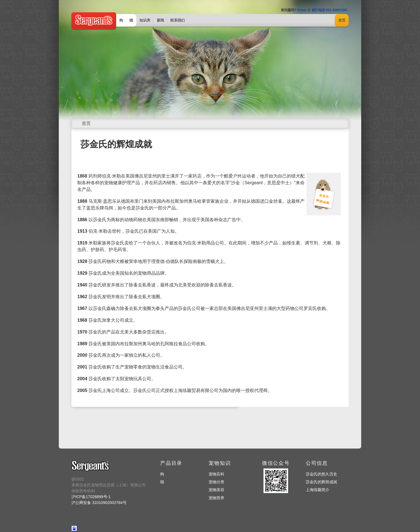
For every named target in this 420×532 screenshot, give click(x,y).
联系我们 (178, 20)
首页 (342, 20)
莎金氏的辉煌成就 (321, 482)
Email (302, 10)
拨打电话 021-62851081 (330, 10)
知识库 (145, 20)
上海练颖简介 (318, 490)
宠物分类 (216, 482)
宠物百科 (216, 474)
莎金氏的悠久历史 (321, 474)
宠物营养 (216, 498)
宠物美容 (216, 490)
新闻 (160, 20)
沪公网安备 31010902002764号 (99, 503)
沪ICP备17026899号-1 (91, 497)
